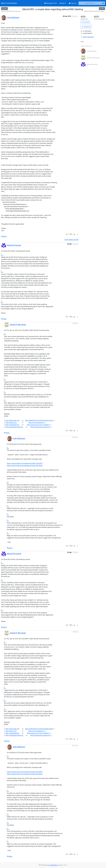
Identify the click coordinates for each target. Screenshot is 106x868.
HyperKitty (53, 865)
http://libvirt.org (11, 423)
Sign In (63, 3)
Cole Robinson (13, 17)
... (2, 255)
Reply (4, 236)
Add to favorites (87, 37)
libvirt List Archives (9, 3)
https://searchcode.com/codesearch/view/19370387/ (25, 463)
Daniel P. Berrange (18, 324)
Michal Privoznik (14, 245)
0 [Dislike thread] (71, 234)
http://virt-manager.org (36, 423)
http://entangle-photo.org (14, 427)
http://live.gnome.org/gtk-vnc (40, 427)
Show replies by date (71, 240)
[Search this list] (90, 3)
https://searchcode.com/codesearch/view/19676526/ (25, 466)
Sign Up (73, 3)
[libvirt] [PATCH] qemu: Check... (95, 11)
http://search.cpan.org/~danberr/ (38, 425)
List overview (85, 22)
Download (86, 27)
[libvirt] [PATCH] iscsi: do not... (11, 11)
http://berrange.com (13, 420)
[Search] (103, 3)
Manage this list (51, 3)
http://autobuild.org (12, 425)
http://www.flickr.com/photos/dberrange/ (39, 420)
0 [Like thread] (67, 234)
